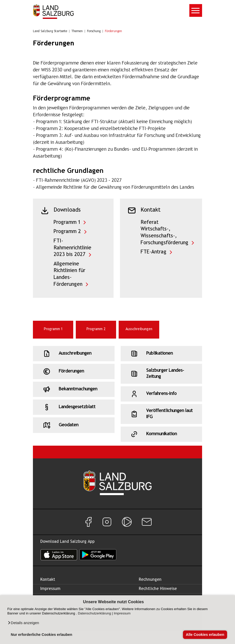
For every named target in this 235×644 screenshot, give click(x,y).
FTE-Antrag (153, 252)
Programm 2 (67, 232)
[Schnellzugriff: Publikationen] (161, 354)
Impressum (122, 613)
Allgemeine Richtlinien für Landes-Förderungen (69, 274)
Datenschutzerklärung (94, 613)
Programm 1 (67, 222)
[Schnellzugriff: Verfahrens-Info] (161, 394)
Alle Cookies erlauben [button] (205, 635)
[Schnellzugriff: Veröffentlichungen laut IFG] (161, 414)
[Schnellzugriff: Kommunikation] (161, 434)
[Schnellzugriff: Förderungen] (74, 371)
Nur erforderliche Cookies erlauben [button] (41, 635)
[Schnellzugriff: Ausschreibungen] (74, 354)
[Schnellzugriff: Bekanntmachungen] (74, 389)
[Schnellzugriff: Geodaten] (74, 425)
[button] (23, 623)
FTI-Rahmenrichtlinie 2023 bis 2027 (72, 248)
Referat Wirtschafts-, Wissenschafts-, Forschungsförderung (164, 233)
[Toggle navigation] (196, 10)
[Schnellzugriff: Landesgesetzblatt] (74, 407)
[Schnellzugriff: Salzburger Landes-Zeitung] (161, 374)
